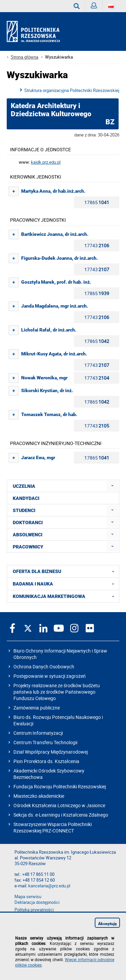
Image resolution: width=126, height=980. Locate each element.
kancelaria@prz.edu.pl (49, 886)
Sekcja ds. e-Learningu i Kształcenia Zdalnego (61, 815)
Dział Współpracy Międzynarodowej (51, 752)
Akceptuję (108, 924)
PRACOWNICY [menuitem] (28, 547)
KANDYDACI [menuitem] (26, 498)
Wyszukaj (79, 6)
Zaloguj (97, 7)
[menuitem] (112, 486)
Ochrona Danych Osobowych (44, 667)
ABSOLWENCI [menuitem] (28, 535)
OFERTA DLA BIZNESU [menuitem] (66, 571)
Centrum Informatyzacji (38, 733)
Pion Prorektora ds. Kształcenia (46, 761)
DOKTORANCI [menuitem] (28, 523)
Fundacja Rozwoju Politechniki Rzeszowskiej (60, 786)
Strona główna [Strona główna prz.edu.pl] (25, 57)
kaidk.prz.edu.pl (46, 162)
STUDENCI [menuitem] (24, 510)
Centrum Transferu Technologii (45, 742)
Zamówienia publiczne (37, 708)
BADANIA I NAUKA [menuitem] (66, 584)
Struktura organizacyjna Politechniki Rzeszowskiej (72, 90)
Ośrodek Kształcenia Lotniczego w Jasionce (59, 805)
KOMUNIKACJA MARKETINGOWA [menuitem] (66, 596)
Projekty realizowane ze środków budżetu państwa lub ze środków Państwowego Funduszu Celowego (57, 692)
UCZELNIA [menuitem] (24, 486)
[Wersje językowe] (111, 6)
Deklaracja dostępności (37, 902)
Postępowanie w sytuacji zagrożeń (50, 676)
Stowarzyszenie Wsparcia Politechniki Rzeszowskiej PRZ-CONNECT (53, 827)
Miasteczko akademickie (39, 796)
